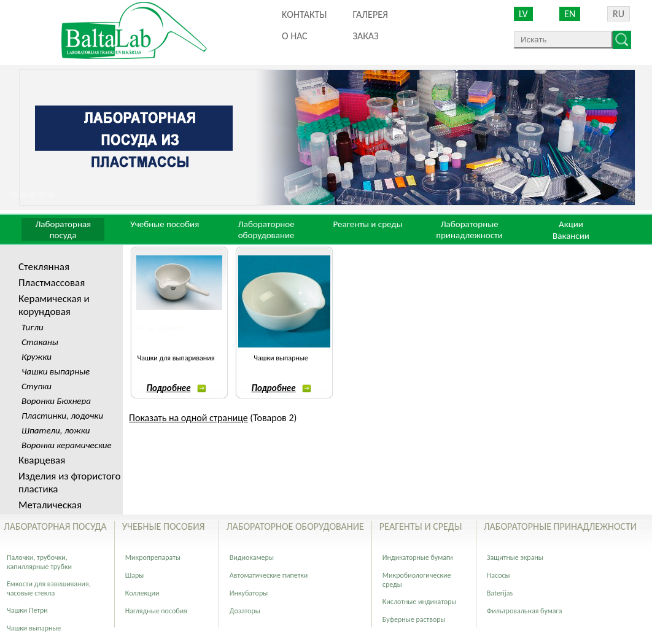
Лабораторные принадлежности (469, 230)
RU (619, 14)
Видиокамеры (252, 557)
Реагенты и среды (367, 224)
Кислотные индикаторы (420, 602)
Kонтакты (304, 14)
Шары (134, 575)
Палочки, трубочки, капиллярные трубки (39, 562)
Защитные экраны (515, 557)
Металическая (50, 505)
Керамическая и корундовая (54, 305)
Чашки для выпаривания (176, 358)
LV (523, 14)
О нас (295, 36)
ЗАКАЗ (365, 36)
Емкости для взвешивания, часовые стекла (49, 588)
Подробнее (176, 388)
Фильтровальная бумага (525, 611)
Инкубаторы (249, 593)
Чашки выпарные (281, 358)
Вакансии (571, 236)
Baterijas (500, 593)
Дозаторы (245, 611)
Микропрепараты (153, 557)
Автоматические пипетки (269, 575)
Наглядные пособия (156, 611)
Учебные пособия (165, 224)
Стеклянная (44, 267)
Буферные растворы (414, 619)
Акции (571, 224)
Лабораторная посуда (63, 230)
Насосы (499, 575)
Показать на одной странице (188, 418)
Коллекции (142, 593)
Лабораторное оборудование (266, 230)
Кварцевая (42, 460)
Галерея (370, 14)
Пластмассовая (52, 283)
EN (570, 14)
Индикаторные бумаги (418, 557)
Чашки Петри (27, 610)
